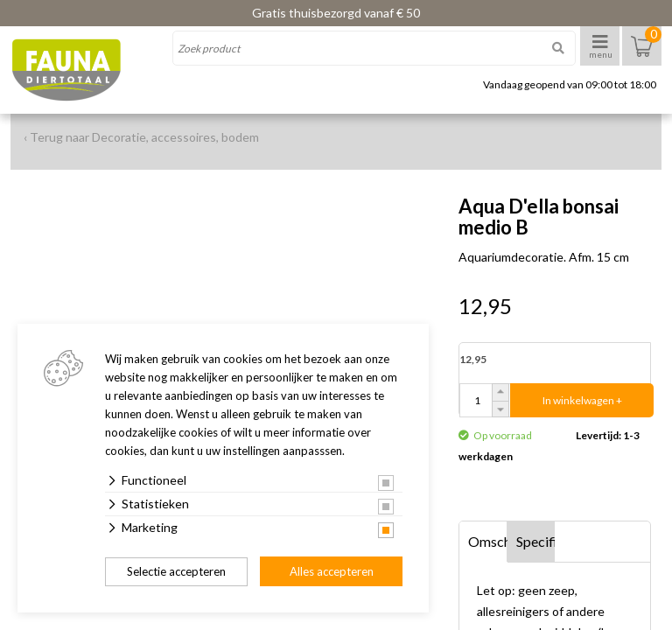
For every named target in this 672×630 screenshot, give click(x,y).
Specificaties (536, 541)
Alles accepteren (332, 571)
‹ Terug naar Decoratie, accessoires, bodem (141, 137)
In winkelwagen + (582, 400)
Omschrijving (488, 541)
